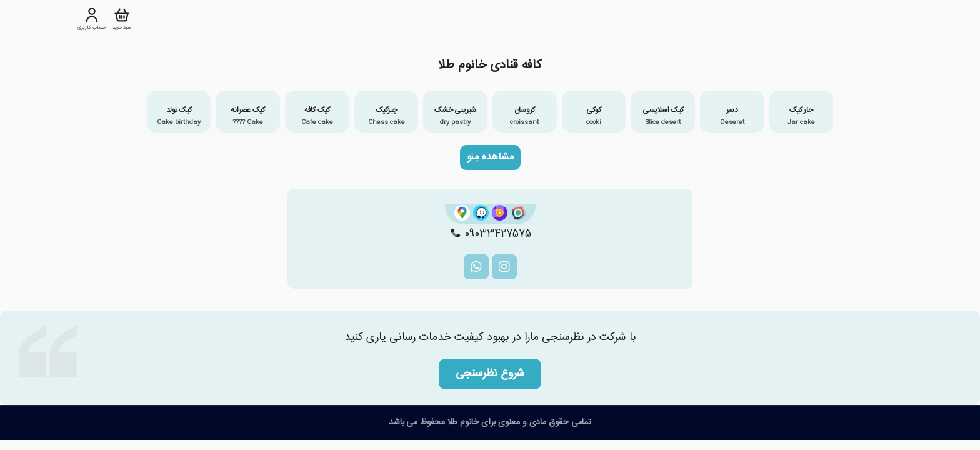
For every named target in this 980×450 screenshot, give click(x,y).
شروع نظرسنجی (490, 374)
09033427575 (490, 234)
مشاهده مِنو (490, 157)
